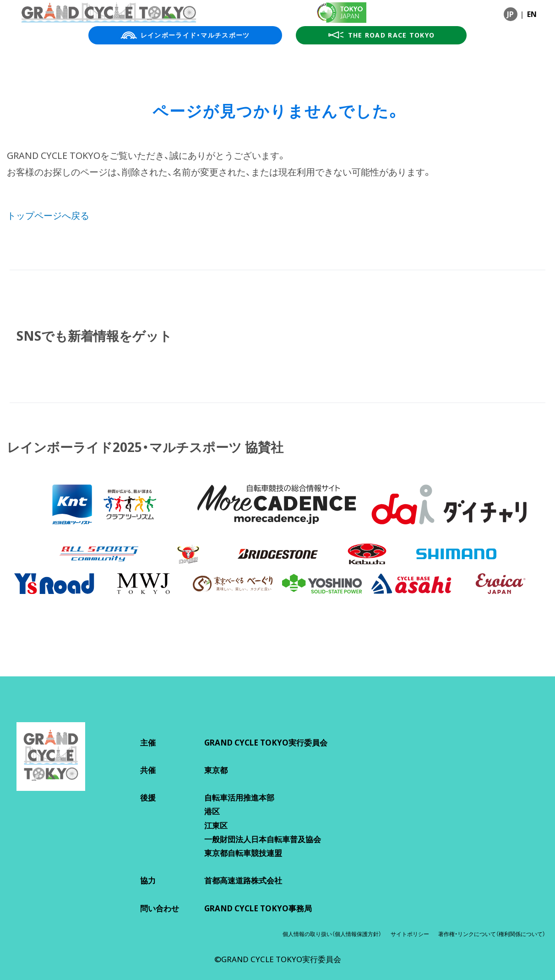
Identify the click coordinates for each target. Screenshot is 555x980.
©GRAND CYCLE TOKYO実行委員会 (278, 959)
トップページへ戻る (48, 215)
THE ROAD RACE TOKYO (381, 35)
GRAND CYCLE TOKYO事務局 (258, 908)
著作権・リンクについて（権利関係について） (492, 934)
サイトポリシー (410, 934)
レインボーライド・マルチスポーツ (185, 35)
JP (510, 14)
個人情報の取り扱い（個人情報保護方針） (332, 934)
